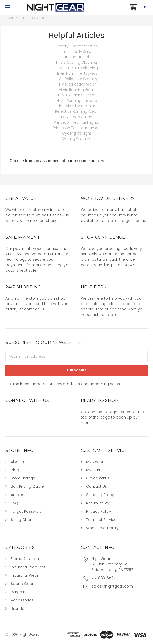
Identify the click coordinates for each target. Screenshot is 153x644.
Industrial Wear (25, 575)
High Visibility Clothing (77, 106)
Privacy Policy (99, 511)
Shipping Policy (100, 495)
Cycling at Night (77, 133)
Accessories (22, 600)
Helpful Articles (32, 18)
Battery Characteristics (77, 46)
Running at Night (77, 57)
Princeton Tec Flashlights (76, 122)
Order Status (98, 478)
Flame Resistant (25, 559)
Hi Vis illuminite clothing (77, 68)
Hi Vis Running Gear (76, 90)
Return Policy (98, 503)
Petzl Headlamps (77, 117)
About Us (19, 462)
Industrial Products (28, 567)
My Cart (93, 470)
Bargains (19, 592)
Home (10, 18)
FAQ (14, 503)
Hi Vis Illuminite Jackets (76, 73)
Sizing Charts (23, 520)
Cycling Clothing (76, 139)
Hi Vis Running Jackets (77, 101)
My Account (97, 462)
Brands (17, 608)
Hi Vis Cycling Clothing (76, 62)
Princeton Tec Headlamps (77, 128)
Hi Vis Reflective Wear (77, 84)
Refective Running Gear (76, 111)
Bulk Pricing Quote (27, 486)
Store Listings (23, 478)
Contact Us (97, 486)
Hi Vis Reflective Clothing (76, 79)
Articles (17, 495)
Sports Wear (22, 584)
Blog (15, 470)
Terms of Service (101, 520)
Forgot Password (27, 511)
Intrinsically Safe (76, 52)
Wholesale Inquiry (102, 528)
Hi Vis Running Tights (76, 95)
